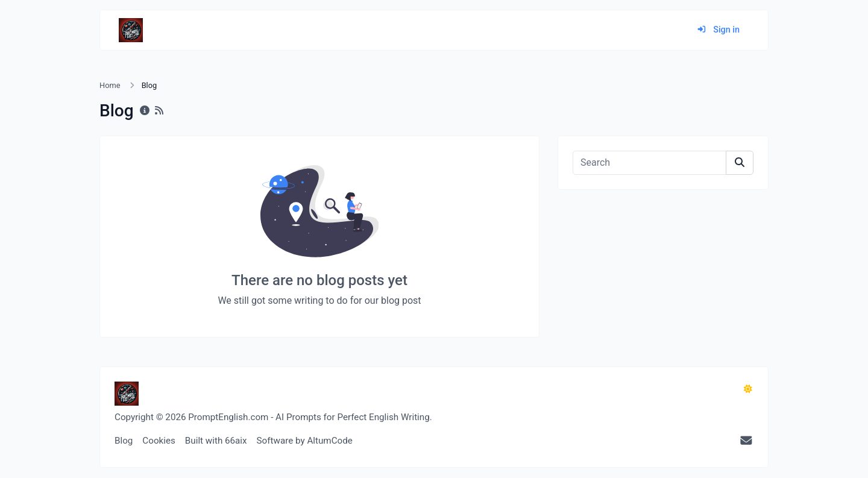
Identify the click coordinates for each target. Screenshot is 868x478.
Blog (124, 441)
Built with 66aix (216, 441)
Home (110, 85)
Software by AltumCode (305, 441)
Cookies (159, 441)
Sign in (718, 30)
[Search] (649, 163)
